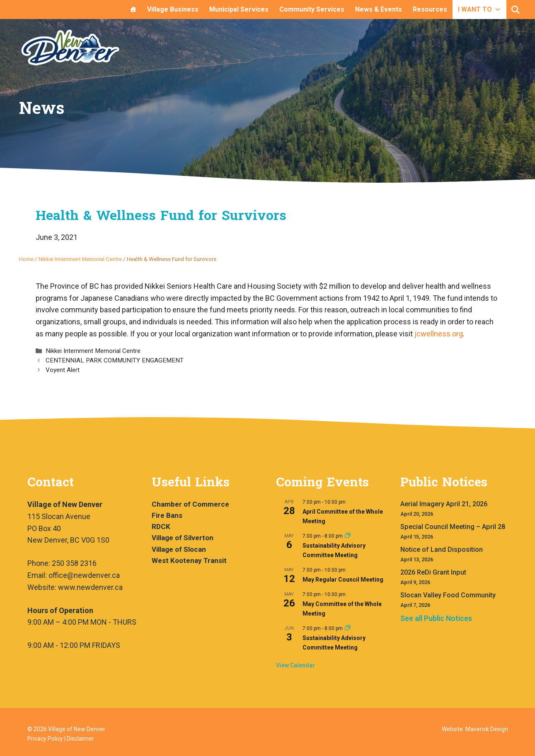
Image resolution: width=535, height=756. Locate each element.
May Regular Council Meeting (343, 580)
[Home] (133, 10)
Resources (430, 9)
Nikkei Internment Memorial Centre (80, 259)
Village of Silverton (183, 538)
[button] (516, 10)
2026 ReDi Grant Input (433, 572)
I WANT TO (479, 9)
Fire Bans (167, 515)
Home (26, 259)
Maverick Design (487, 729)
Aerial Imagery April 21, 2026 (444, 504)
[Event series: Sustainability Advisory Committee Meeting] (348, 536)
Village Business (173, 9)
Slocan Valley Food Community (448, 595)
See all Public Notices (436, 618)
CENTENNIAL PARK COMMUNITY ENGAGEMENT (115, 360)
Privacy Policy (45, 739)
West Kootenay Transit (189, 560)
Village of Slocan (179, 549)
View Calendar (295, 665)
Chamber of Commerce (190, 504)
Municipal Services (239, 9)
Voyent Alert (63, 370)
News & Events (379, 9)
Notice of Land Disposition (442, 549)
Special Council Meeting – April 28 (453, 527)
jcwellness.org (439, 334)
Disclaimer (80, 739)
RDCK (161, 527)
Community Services (312, 9)
